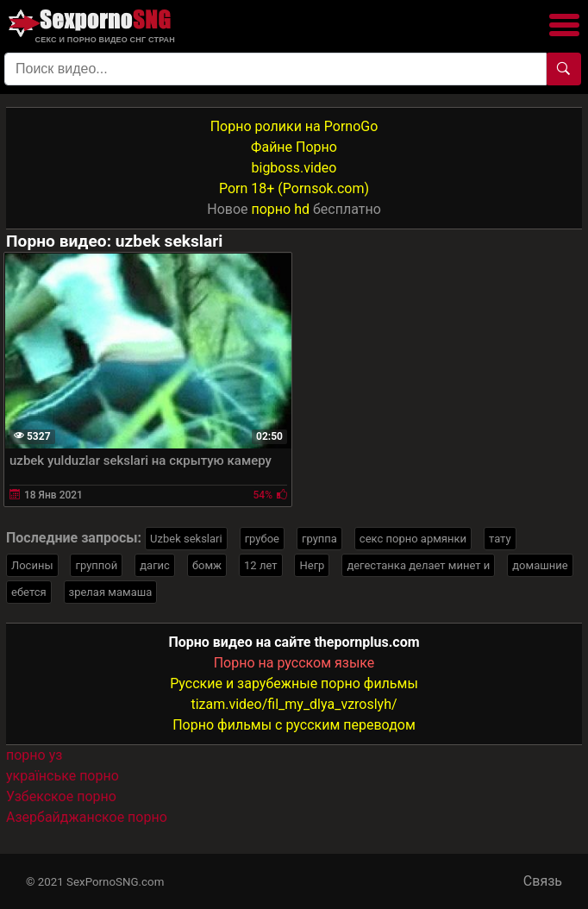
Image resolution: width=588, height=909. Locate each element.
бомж (207, 565)
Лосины (32, 565)
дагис (155, 565)
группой (96, 565)
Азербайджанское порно (87, 817)
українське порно (63, 776)
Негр (312, 565)
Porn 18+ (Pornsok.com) (294, 188)
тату (500, 539)
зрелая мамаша (111, 592)
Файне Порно (294, 147)
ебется (29, 592)
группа (319, 539)
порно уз (34, 755)
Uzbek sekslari (186, 539)
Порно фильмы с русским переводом (294, 725)
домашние (540, 565)
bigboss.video (294, 168)
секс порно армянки (413, 539)
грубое (262, 539)
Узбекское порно (61, 796)
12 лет (260, 565)
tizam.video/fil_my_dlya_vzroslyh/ (294, 704)
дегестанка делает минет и (418, 565)
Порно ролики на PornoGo (294, 126)
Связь (543, 881)
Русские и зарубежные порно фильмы (294, 683)
